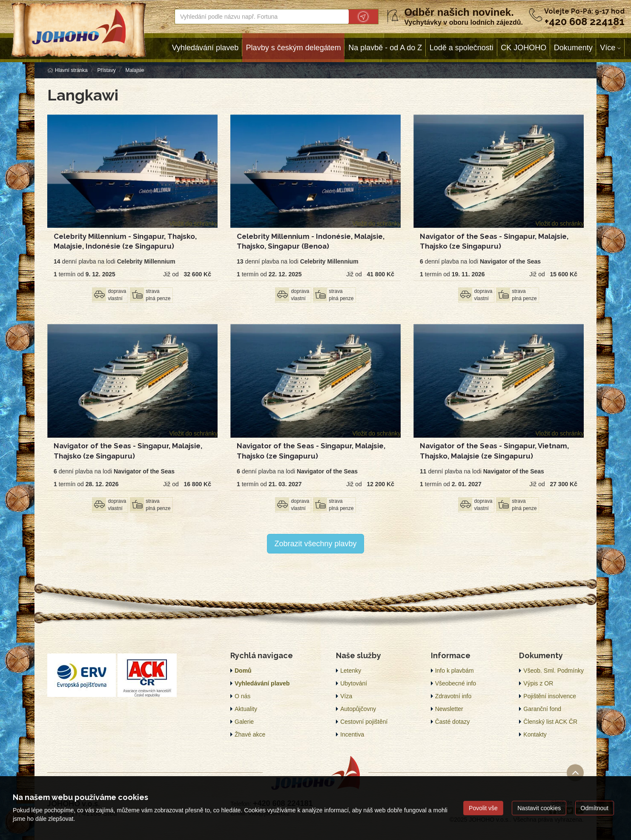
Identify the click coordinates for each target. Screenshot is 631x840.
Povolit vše (483, 808)
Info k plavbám (455, 671)
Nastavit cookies (539, 808)
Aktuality (246, 709)
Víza (346, 696)
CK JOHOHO (523, 48)
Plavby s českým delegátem (294, 48)
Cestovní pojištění (364, 722)
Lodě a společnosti (462, 48)
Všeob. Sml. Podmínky (554, 671)
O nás (242, 696)
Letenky (351, 671)
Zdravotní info (453, 696)
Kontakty (535, 734)
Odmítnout (595, 808)
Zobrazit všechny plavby (315, 544)
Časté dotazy (453, 722)
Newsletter (449, 709)
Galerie (244, 722)
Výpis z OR (538, 683)
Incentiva (352, 734)
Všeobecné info (456, 683)
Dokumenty (573, 48)
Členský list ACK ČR (550, 722)
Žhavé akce (250, 734)
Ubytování (354, 683)
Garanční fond (542, 709)
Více (608, 48)
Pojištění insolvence (550, 696)
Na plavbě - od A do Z (385, 48)
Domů (243, 671)
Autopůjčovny (358, 709)
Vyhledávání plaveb (205, 48)
